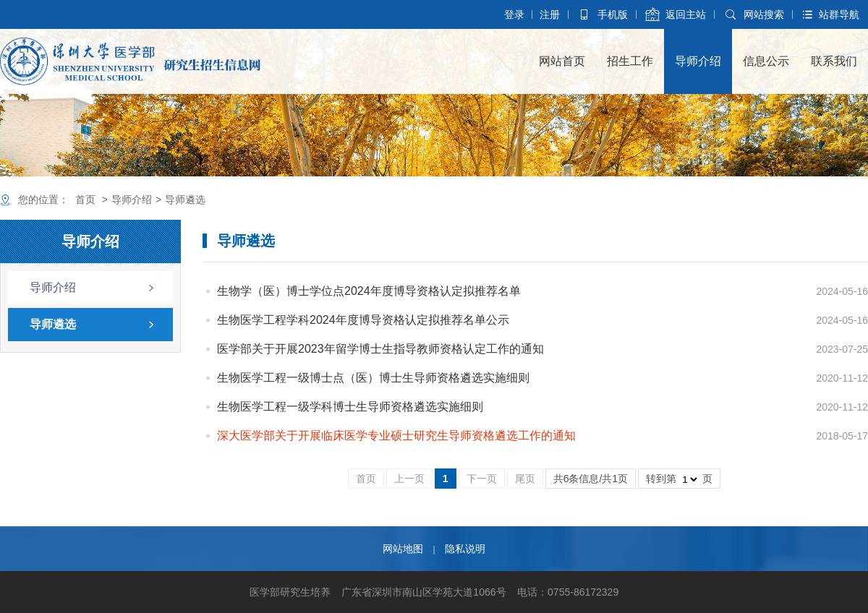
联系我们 (834, 61)
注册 (550, 14)
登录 (514, 14)
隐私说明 (465, 549)
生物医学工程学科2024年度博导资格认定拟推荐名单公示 (363, 320)
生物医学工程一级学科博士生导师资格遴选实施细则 (350, 407)
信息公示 (766, 61)
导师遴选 (185, 200)
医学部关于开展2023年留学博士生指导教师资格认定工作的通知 (380, 349)
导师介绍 (698, 61)
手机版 (613, 14)
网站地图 (403, 549)
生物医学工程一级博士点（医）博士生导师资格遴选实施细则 (373, 378)
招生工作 (630, 61)
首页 (85, 200)
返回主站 (686, 14)
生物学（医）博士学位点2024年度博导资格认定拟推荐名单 (369, 291)
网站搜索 (764, 14)
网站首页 (562, 61)
